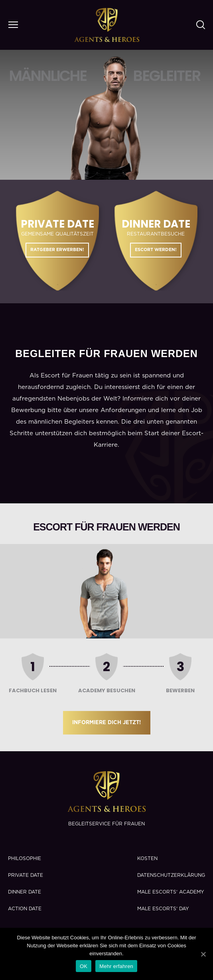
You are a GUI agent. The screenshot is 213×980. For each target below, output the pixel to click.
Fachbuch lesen (33, 690)
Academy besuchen (107, 690)
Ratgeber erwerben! (57, 250)
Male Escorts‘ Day (163, 909)
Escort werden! (156, 250)
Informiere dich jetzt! (106, 723)
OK (84, 966)
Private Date (26, 875)
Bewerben (180, 690)
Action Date (25, 909)
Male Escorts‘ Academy (171, 892)
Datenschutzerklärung (171, 875)
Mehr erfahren (116, 966)
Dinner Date (25, 892)
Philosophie (25, 858)
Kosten (147, 858)
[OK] (203, 954)
